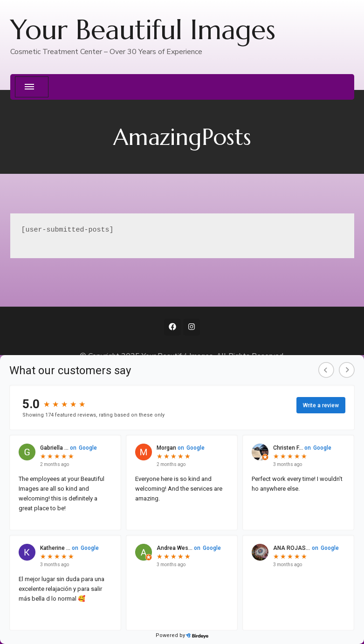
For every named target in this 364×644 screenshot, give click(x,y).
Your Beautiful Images (143, 30)
